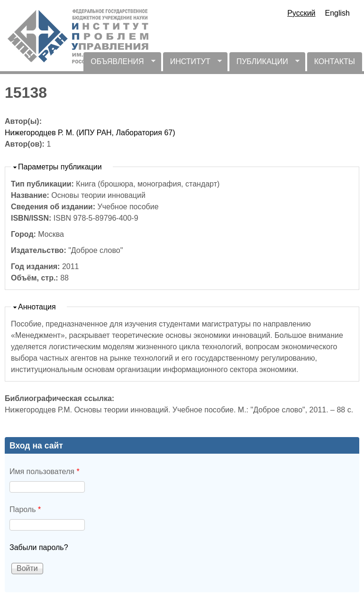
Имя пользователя (45, 471)
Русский (301, 13)
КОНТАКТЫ (335, 61)
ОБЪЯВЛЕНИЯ (119, 64)
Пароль (25, 509)
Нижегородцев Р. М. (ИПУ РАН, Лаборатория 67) (90, 133)
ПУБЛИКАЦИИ (264, 64)
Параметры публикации (60, 167)
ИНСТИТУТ (192, 64)
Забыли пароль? (39, 547)
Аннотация (37, 307)
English (337, 13)
